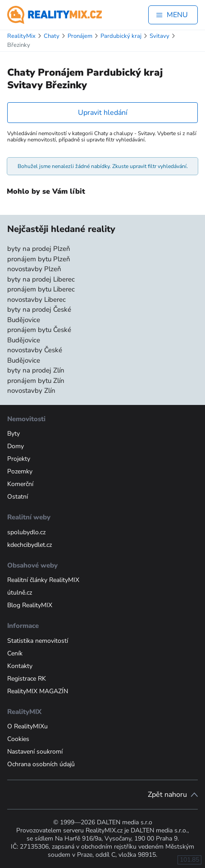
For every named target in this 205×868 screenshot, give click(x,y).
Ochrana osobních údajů (41, 764)
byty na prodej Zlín (36, 370)
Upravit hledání (103, 113)
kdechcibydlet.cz (30, 545)
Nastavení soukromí (35, 752)
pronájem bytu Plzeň (39, 259)
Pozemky (20, 471)
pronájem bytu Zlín (36, 381)
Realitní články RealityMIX (43, 580)
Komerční (20, 484)
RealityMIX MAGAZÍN (38, 691)
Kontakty (20, 666)
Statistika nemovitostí (38, 641)
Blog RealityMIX (30, 605)
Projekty (19, 459)
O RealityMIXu (27, 726)
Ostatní (18, 497)
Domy (16, 446)
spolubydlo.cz (26, 532)
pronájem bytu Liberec (41, 289)
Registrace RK (27, 679)
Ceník (15, 653)
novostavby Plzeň (34, 269)
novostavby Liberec (36, 300)
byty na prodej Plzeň (39, 249)
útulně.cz (20, 593)
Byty (14, 434)
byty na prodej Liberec (41, 279)
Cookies (18, 739)
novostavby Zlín (31, 391)
